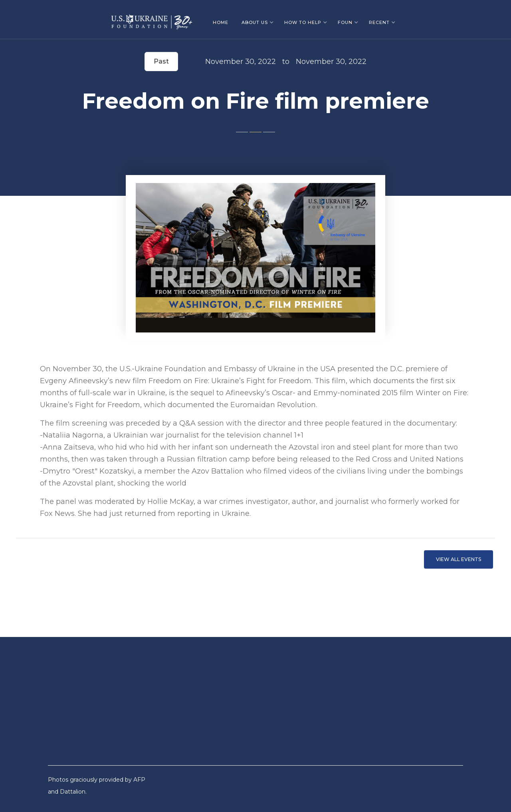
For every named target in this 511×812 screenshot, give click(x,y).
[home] (152, 19)
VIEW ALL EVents (459, 559)
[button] (258, 22)
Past (161, 61)
